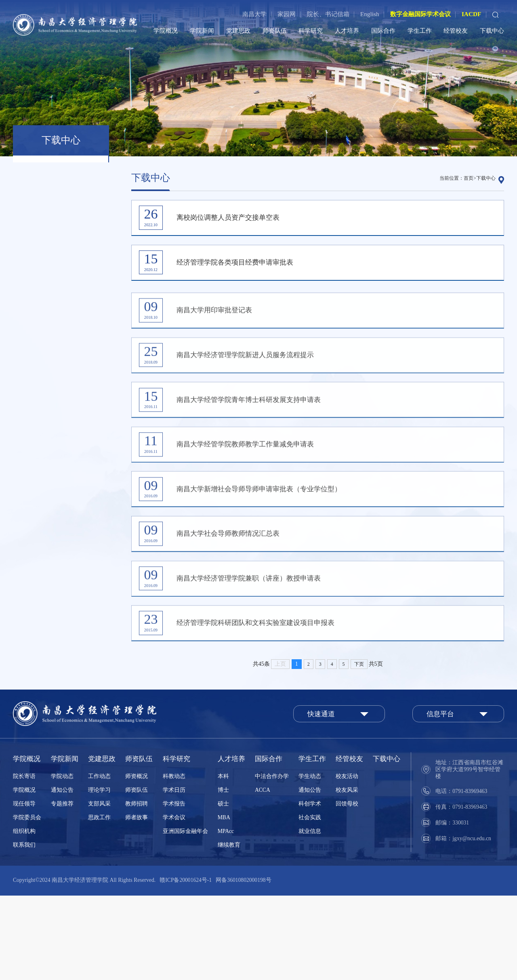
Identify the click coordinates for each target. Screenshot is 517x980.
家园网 (287, 14)
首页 (469, 178)
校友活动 (347, 861)
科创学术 (310, 888)
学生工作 (420, 30)
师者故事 (137, 902)
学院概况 (166, 30)
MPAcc (226, 916)
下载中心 (492, 30)
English (370, 14)
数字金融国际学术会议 (420, 14)
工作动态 (99, 861)
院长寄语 (24, 861)
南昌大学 (254, 14)
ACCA (263, 874)
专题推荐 (62, 888)
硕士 (223, 888)
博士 (223, 874)
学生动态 (310, 861)
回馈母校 (347, 888)
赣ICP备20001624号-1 (186, 964)
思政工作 (99, 902)
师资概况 (137, 861)
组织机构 (24, 916)
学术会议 (174, 902)
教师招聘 (137, 888)
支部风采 (99, 888)
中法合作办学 (272, 861)
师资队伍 (275, 30)
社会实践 (310, 902)
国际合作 (383, 30)
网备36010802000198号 (243, 964)
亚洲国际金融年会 (185, 916)
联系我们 (24, 929)
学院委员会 (27, 902)
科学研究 (311, 30)
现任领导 (24, 888)
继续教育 (229, 929)
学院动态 (62, 861)
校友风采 (347, 874)
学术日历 (174, 874)
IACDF (471, 14)
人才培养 (347, 30)
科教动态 (174, 861)
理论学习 (99, 874)
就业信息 (310, 916)
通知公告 (62, 874)
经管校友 (456, 30)
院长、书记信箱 (328, 14)
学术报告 (174, 888)
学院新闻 (202, 30)
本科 (223, 861)
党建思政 (238, 30)
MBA (224, 902)
